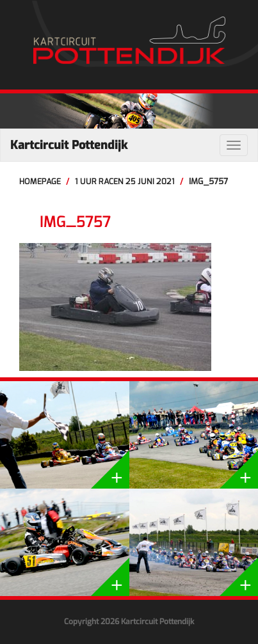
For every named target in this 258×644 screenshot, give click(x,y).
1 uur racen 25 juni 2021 (125, 181)
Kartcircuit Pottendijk (69, 145)
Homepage (40, 181)
